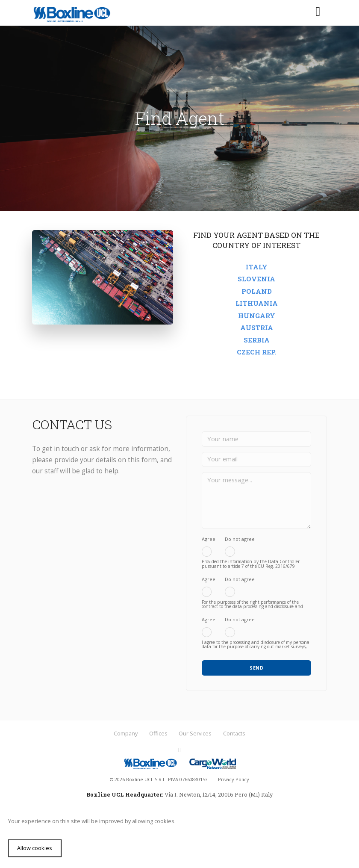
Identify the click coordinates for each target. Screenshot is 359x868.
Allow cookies (35, 848)
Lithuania (257, 303)
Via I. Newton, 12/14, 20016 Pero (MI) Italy (219, 794)
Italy (257, 267)
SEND (256, 668)
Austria (257, 328)
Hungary (257, 316)
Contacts (234, 733)
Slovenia (256, 279)
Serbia (257, 340)
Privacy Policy (234, 779)
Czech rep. (256, 352)
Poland (257, 291)
